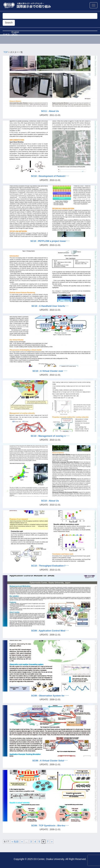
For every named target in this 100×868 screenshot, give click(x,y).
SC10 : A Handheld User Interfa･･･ (50, 306)
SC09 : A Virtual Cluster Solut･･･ (50, 761)
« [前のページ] (22, 842)
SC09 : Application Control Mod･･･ (50, 631)
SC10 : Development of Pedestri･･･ (50, 176)
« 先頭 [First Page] (15, 842)
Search (9, 23)
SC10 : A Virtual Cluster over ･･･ (50, 371)
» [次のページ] (52, 842)
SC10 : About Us (50, 501)
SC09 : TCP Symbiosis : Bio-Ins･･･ (50, 826)
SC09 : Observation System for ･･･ (50, 696)
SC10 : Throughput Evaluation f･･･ (50, 566)
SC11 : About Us (50, 111)
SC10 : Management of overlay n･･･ (50, 436)
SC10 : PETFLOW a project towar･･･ (50, 241)
